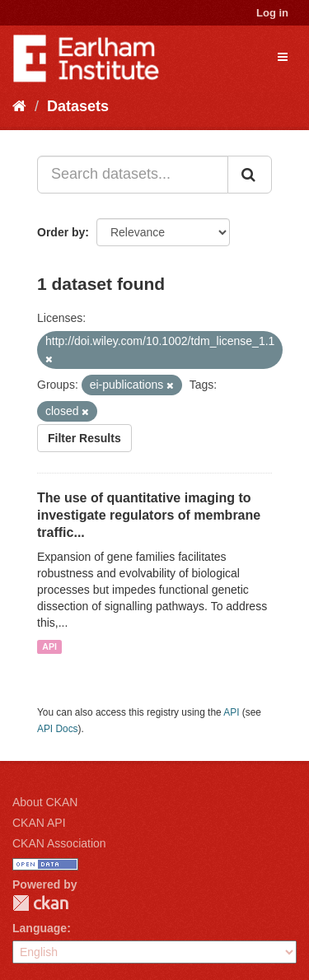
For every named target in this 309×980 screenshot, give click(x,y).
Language (40, 928)
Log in (272, 13)
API (49, 646)
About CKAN (45, 802)
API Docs (58, 729)
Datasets (78, 106)
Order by (61, 232)
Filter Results (84, 438)
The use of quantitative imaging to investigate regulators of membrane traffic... (149, 515)
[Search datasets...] (133, 175)
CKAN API (39, 823)
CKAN (40, 903)
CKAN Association (59, 843)
